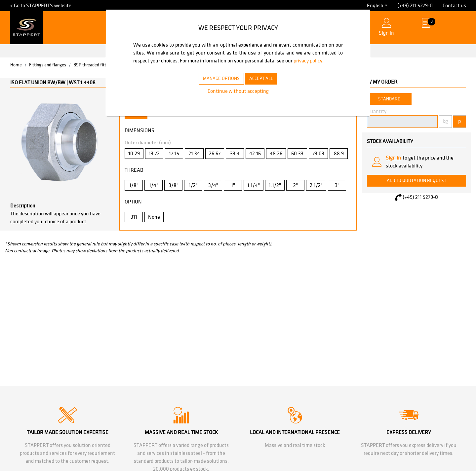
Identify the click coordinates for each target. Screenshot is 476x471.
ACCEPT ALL (265, 86)
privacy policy (149, 69)
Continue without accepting (238, 99)
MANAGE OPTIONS (219, 86)
